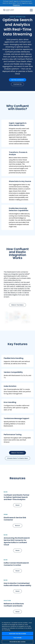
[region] (17, 631)
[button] (17, 133)
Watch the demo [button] (18, 305)
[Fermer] (31, 619)
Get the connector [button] (18, 80)
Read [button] (17, 505)
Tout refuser (18, 638)
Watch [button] (17, 526)
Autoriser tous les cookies (17, 634)
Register (17, 5)
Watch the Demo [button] (18, 453)
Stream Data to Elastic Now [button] (17, 458)
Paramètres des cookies (18, 642)
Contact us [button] (17, 84)
